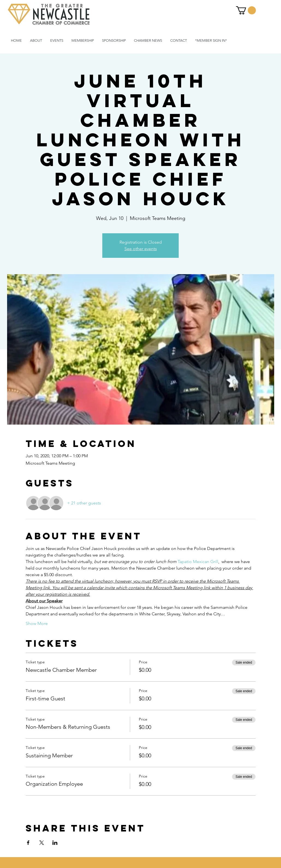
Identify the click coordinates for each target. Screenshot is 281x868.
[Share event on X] (42, 843)
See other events (141, 249)
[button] (246, 10)
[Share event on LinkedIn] (55, 843)
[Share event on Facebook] (28, 843)
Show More (37, 623)
